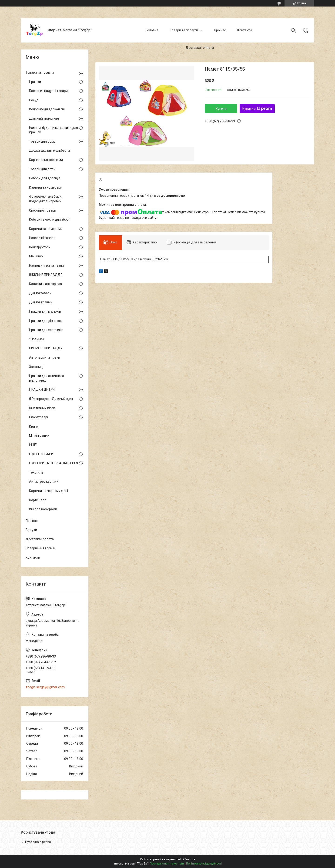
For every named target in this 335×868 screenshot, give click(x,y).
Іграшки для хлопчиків (46, 330)
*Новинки (36, 339)
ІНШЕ (33, 445)
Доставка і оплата (200, 48)
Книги (34, 426)
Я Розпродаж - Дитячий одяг (51, 399)
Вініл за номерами (43, 509)
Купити (221, 109)
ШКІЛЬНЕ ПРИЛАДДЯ (46, 275)
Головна (152, 30)
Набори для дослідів (45, 178)
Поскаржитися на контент (167, 864)
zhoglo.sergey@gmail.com (45, 687)
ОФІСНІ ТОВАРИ (41, 454)
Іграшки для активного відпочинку (47, 378)
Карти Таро (38, 500)
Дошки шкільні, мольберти (49, 151)
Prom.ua (190, 859)
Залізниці (36, 367)
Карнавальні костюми (46, 160)
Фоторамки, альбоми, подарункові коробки (46, 199)
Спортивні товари (43, 210)
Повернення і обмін (40, 548)
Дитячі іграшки (41, 302)
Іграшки (35, 82)
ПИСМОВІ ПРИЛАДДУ (46, 348)
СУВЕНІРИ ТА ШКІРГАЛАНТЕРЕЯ (54, 463)
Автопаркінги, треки (45, 357)
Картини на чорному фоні (49, 491)
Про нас (220, 30)
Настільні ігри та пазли (46, 265)
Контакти (245, 30)
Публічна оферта (38, 842)
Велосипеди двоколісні (47, 109)
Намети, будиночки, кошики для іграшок (54, 130)
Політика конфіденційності (204, 864)
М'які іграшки (39, 436)
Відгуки (31, 530)
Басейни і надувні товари (48, 91)
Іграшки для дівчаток (45, 321)
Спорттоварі (39, 417)
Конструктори (40, 247)
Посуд (34, 100)
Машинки (36, 256)
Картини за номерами (46, 187)
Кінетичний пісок (42, 408)
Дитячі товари (40, 293)
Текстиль (36, 472)
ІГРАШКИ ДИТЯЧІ (42, 390)
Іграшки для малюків (45, 311)
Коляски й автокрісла (45, 284)
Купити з (257, 109)
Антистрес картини (44, 481)
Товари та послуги (184, 30)
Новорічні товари (42, 238)
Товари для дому (42, 141)
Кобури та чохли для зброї (49, 219)
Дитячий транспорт (44, 118)
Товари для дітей (42, 169)
